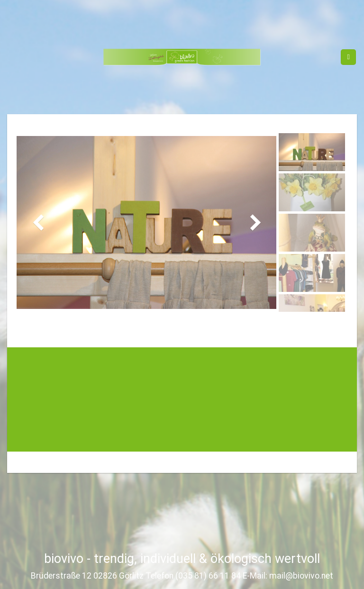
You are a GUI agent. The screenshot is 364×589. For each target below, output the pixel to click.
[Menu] (348, 57)
